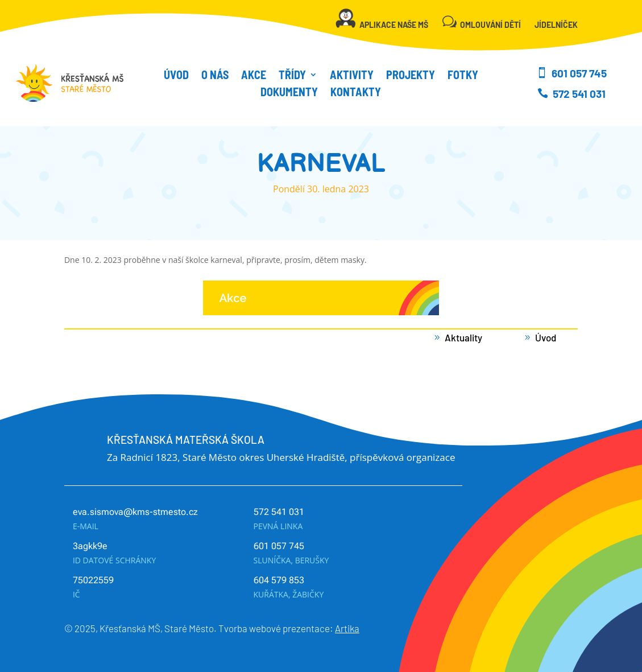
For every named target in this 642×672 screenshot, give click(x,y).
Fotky (463, 76)
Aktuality (463, 337)
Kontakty (356, 93)
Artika (347, 628)
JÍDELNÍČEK (556, 25)
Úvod (176, 76)
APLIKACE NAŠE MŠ (394, 25)
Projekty (411, 76)
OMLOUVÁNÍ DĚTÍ (490, 25)
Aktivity (352, 76)
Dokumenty (289, 93)
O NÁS (215, 76)
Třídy (292, 76)
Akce (254, 76)
